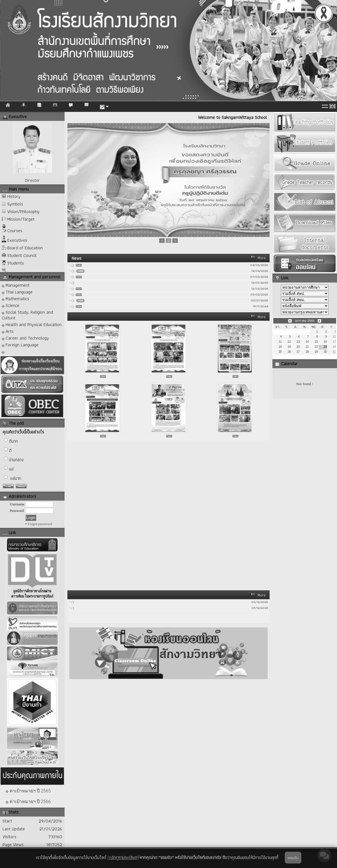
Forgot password (40, 524)
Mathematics (15, 298)
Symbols (15, 204)
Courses (15, 231)
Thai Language (17, 292)
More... (263, 258)
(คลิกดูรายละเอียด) (123, 857)
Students (16, 263)
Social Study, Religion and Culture (27, 315)
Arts (8, 331)
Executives (17, 240)
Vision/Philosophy (23, 212)
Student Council (22, 255)
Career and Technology (25, 338)
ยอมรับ (293, 858)
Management (16, 285)
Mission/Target (21, 219)
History (14, 196)
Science (11, 305)
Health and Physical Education (32, 324)
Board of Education (25, 248)
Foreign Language (20, 344)
